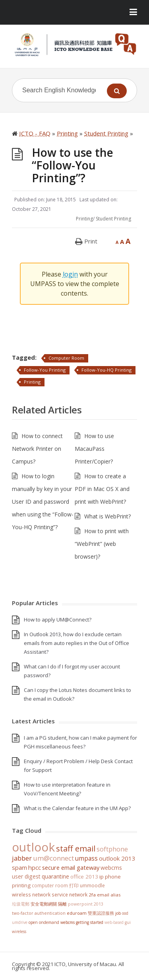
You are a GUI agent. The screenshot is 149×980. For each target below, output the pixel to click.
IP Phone (110, 877)
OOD (125, 913)
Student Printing (113, 219)
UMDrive (20, 922)
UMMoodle (92, 886)
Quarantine (55, 876)
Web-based (114, 922)
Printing (84, 219)
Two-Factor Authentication (39, 913)
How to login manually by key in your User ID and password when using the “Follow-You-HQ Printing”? (43, 502)
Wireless (19, 931)
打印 (74, 886)
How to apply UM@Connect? (58, 620)
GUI (128, 922)
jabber (22, 858)
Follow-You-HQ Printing (106, 370)
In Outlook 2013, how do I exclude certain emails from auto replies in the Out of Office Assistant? (76, 643)
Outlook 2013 (117, 858)
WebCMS (111, 868)
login (70, 274)
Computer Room (66, 358)
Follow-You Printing (45, 370)
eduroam (77, 913)
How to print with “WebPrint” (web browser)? (102, 544)
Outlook (33, 847)
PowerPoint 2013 (86, 904)
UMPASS (86, 858)
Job (118, 913)
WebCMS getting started (82, 922)
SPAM (19, 867)
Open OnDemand (44, 922)
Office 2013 (84, 877)
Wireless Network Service (40, 894)
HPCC (35, 867)
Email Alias (109, 895)
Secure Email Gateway (71, 867)
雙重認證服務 (101, 913)
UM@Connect (53, 858)
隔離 (62, 904)
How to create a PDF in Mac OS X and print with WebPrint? (102, 489)
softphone (112, 849)
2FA (92, 895)
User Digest (26, 876)
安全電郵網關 (44, 904)
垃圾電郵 (21, 904)
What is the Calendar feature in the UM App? (77, 808)
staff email (76, 848)
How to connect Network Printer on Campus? (37, 449)
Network (78, 894)
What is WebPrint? (107, 516)
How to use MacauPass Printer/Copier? (94, 449)
